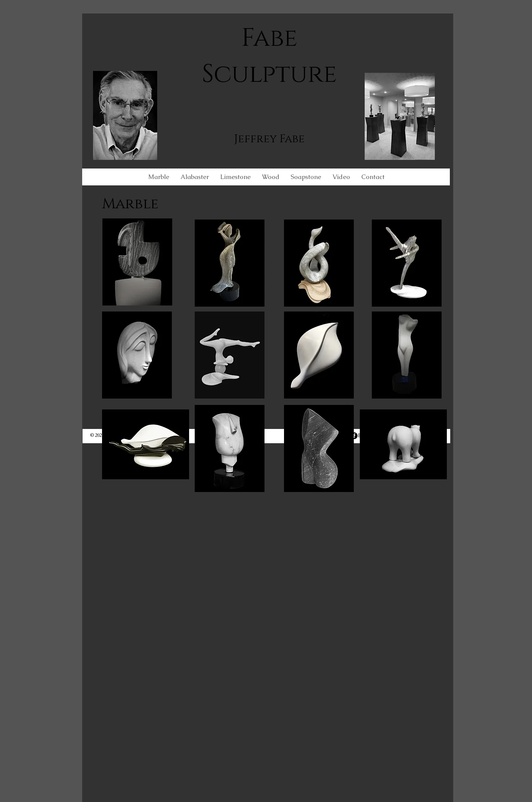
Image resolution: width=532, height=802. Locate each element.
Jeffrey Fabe (269, 139)
